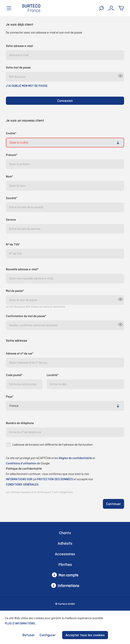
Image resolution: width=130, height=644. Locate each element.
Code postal (14, 375)
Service (11, 220)
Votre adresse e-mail (19, 46)
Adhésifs (65, 543)
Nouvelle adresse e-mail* (22, 269)
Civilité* (11, 133)
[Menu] (9, 8)
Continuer (113, 504)
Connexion (65, 101)
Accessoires (65, 554)
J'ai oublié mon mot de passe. (27, 86)
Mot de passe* (15, 291)
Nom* (9, 176)
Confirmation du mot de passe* (26, 316)
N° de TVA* (13, 244)
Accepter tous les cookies (85, 635)
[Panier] (121, 8)
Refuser (29, 635)
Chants (65, 533)
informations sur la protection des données (39, 479)
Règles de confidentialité (75, 458)
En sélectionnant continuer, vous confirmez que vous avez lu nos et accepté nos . (49, 480)
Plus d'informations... (21, 623)
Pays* (10, 397)
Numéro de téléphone (20, 423)
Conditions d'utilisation (21, 463)
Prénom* (12, 155)
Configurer (48, 635)
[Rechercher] (101, 8)
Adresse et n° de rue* (20, 353)
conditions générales (22, 484)
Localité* (53, 375)
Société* (12, 198)
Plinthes (65, 565)
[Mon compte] (111, 8)
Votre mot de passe (18, 67)
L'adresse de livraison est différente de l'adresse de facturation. (53, 445)
